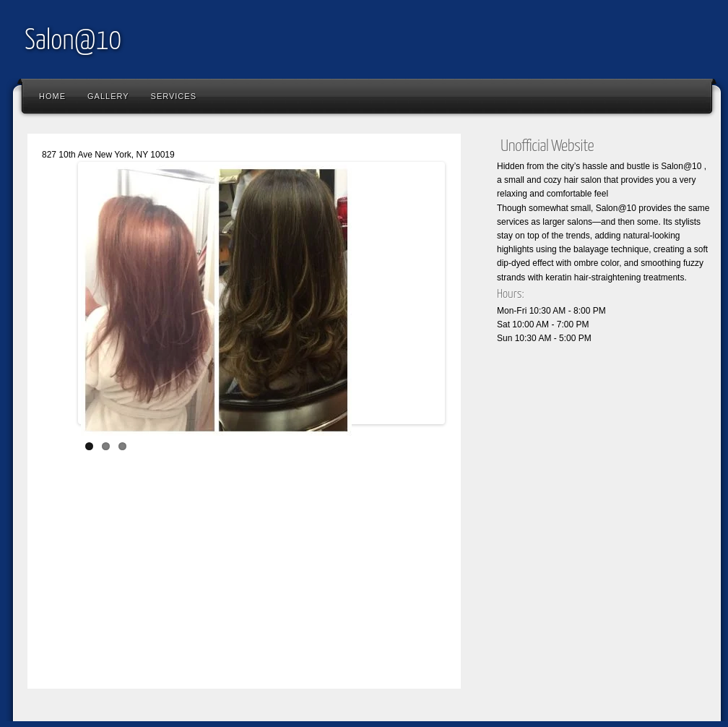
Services (174, 96)
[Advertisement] (274, 569)
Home (52, 96)
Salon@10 (73, 42)
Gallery (108, 96)
